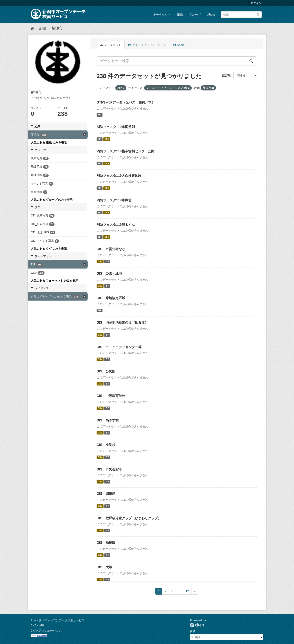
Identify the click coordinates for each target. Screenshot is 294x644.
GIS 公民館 (106, 371)
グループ (195, 14)
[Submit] (258, 14)
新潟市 (57, 28)
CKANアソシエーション (46, 631)
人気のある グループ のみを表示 (52, 200)
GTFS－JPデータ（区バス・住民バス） (126, 102)
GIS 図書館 (106, 494)
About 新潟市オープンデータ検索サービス (58, 620)
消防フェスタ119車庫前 (114, 200)
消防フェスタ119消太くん (116, 225)
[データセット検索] (241, 14)
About (211, 14)
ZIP (99, 115)
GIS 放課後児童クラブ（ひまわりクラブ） (129, 518)
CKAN (197, 625)
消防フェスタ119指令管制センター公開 (125, 151)
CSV (107, 139)
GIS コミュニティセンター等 (119, 347)
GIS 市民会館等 (109, 469)
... (179, 591)
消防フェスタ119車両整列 (116, 127)
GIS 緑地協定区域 (111, 298)
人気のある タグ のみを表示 (49, 249)
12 (187, 591)
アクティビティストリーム (147, 45)
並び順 (226, 75)
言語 (193, 631)
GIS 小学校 (106, 445)
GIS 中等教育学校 (111, 396)
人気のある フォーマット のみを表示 (55, 281)
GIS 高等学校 (108, 420)
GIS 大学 (104, 567)
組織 (180, 14)
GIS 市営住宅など (111, 249)
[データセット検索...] (171, 61)
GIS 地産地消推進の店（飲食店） (122, 323)
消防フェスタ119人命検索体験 (119, 176)
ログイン (256, 3)
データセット (162, 14)
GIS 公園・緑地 (109, 274)
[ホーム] (32, 28)
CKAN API (37, 625)
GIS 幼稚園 (106, 543)
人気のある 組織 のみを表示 (49, 143)
